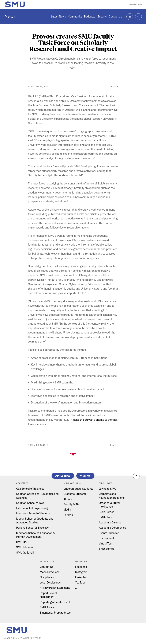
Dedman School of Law (30, 503)
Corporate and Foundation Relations (112, 496)
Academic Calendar (111, 522)
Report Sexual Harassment (48, 595)
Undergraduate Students (78, 489)
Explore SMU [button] (135, 4)
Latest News (58, 16)
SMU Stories (106, 549)
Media (67, 510)
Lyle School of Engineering (32, 508)
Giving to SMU (107, 489)
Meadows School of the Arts (33, 513)
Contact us (115, 16)
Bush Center (106, 512)
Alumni (68, 499)
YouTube (80, 582)
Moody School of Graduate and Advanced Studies (35, 520)
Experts (102, 16)
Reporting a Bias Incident (55, 602)
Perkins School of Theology (32, 528)
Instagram (81, 572)
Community (75, 16)
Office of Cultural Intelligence (109, 505)
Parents (68, 515)
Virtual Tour (106, 543)
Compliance (47, 577)
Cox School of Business (30, 489)
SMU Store (105, 517)
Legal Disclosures (50, 582)
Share (113, 87)
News (10, 16)
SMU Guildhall (25, 553)
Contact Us (46, 567)
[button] (136, 476)
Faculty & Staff (72, 504)
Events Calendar (109, 533)
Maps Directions (50, 572)
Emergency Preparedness (55, 613)
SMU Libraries (25, 547)
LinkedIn (80, 577)
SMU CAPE (23, 542)
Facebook (81, 567)
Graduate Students (75, 494)
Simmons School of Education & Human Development (35, 535)
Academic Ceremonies (112, 528)
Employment (106, 538)
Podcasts (90, 16)
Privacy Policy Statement (55, 588)
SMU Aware (47, 607)
